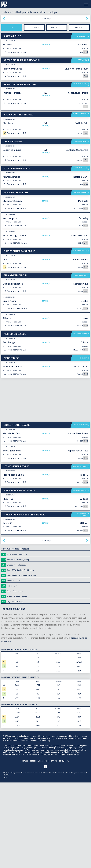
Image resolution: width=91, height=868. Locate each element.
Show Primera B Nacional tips (84, 60)
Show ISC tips (85, 444)
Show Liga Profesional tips (81, 115)
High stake (79, 28)
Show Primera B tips (82, 141)
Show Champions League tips (81, 294)
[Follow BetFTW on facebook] (45, 852)
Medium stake (57, 28)
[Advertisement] (45, 186)
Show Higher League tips (80, 552)
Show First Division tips (81, 576)
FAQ (68, 846)
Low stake (34, 28)
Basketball (43, 846)
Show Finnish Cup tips (82, 361)
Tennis (53, 846)
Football (32, 846)
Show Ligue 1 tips (83, 36)
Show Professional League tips (82, 600)
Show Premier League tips (81, 211)
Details (45, 44)
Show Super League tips (81, 419)
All (12, 28)
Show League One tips (82, 235)
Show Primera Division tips (81, 84)
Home (24, 846)
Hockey (61, 846)
